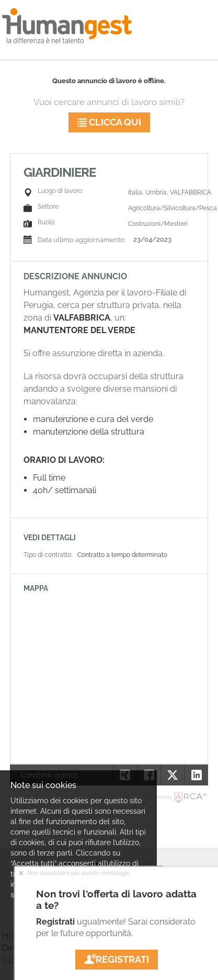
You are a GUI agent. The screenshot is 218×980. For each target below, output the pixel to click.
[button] (196, 775)
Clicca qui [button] (109, 122)
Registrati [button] (117, 959)
